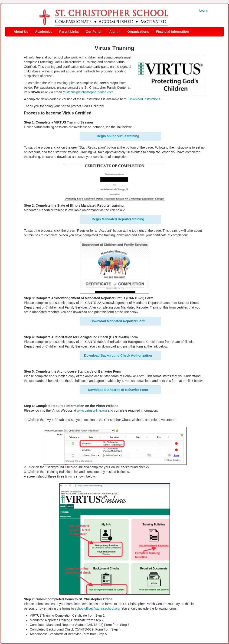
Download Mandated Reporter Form (118, 321)
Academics (44, 32)
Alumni (115, 32)
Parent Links (69, 32)
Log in (204, 10)
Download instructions (144, 99)
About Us (21, 32)
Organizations (138, 32)
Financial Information (173, 32)
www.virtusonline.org (92, 410)
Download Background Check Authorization (118, 355)
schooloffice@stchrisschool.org (97, 608)
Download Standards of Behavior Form (118, 390)
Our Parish (94, 32)
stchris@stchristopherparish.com (90, 92)
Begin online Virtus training (118, 136)
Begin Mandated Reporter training (118, 219)
